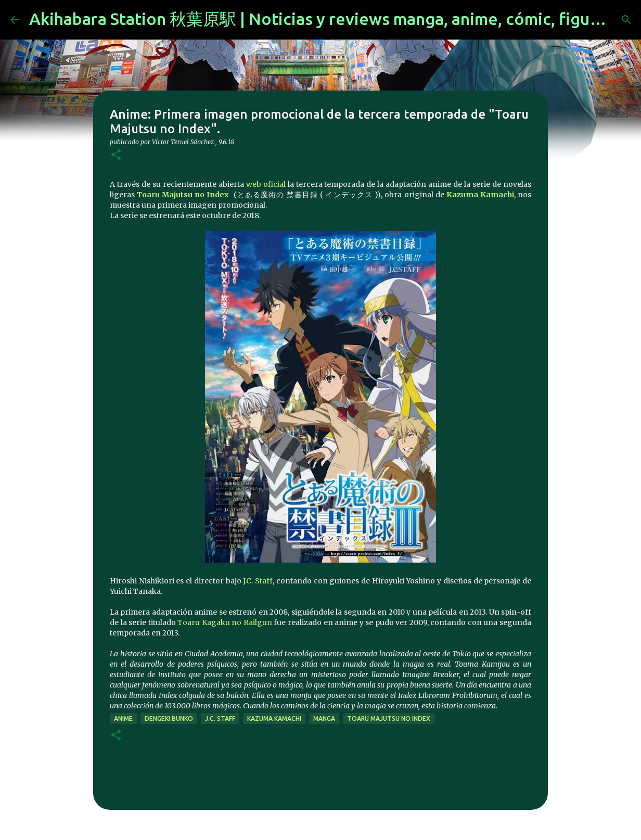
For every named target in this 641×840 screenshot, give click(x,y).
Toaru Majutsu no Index (183, 195)
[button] (116, 155)
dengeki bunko (169, 718)
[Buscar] (626, 20)
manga (324, 718)
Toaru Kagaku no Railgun (225, 622)
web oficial (266, 184)
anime (123, 718)
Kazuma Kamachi (480, 195)
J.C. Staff (258, 581)
